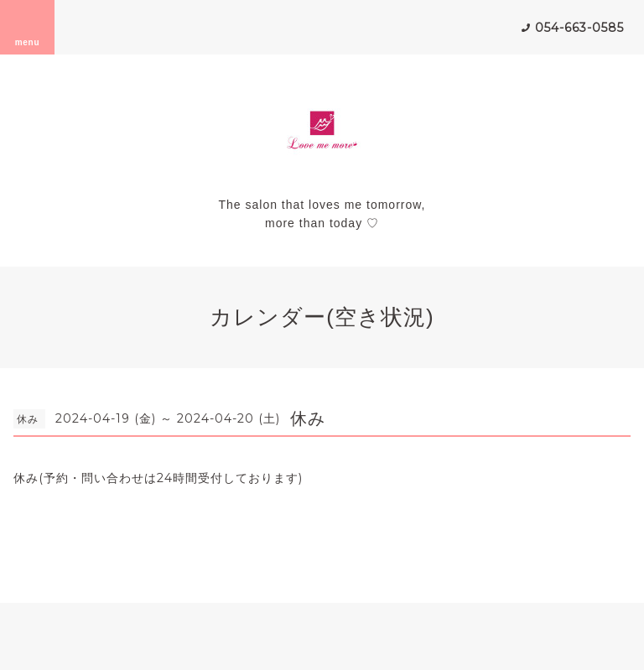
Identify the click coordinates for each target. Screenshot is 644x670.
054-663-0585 (579, 28)
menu (28, 27)
